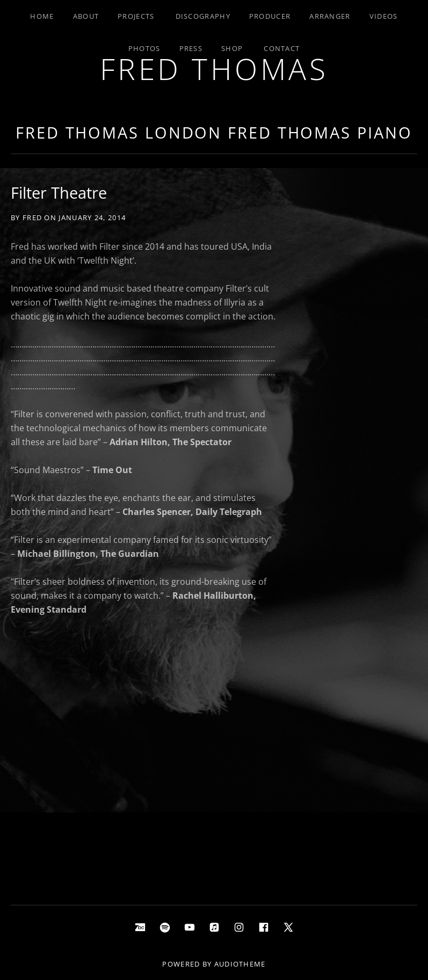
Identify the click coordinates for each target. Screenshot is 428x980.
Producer (270, 16)
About (86, 16)
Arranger (330, 16)
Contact (282, 48)
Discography (203, 16)
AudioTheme (240, 964)
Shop (232, 48)
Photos (144, 48)
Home (42, 16)
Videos (384, 16)
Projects (136, 16)
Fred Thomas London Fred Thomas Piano (214, 132)
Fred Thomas (214, 68)
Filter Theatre (59, 193)
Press (191, 48)
